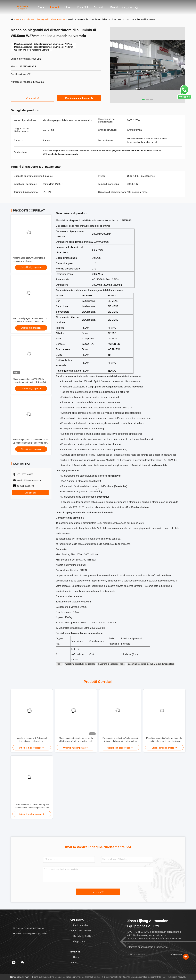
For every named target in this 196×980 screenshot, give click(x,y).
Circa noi (82, 7)
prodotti (25, 19)
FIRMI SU (176, 954)
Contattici (99, 7)
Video (68, 7)
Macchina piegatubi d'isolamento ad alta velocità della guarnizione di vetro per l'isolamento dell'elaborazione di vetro (31, 443)
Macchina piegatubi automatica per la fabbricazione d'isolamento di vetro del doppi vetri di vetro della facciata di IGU (76, 740)
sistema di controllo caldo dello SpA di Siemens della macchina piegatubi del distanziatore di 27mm (32, 806)
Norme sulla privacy (20, 977)
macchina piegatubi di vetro (111, 664)
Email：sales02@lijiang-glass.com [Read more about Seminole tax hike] (30, 934)
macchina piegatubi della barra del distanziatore (151, 664)
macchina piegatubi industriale (80, 664)
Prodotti (54, 7)
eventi (114, 7)
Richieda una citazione (79, 98)
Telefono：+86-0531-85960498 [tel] (28, 928)
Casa (41, 7)
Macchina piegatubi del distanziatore (48, 19)
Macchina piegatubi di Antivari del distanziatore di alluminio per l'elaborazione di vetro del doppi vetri (32, 740)
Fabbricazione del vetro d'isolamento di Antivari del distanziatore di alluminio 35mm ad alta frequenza (120, 740)
